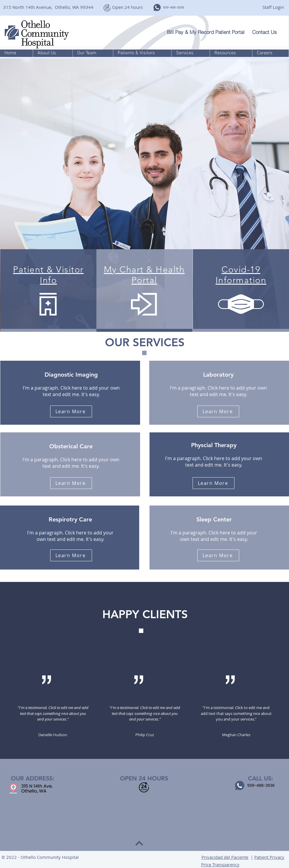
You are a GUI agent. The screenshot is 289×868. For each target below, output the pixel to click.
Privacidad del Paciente (225, 857)
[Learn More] (71, 411)
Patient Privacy (269, 857)
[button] (53, 53)
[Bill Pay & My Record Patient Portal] (207, 32)
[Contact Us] (268, 32)
